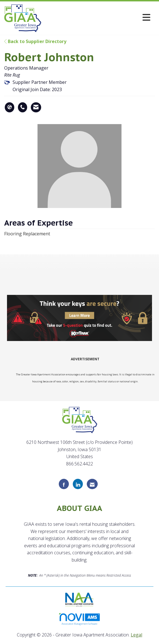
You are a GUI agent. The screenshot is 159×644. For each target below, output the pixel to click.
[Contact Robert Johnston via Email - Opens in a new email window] (36, 107)
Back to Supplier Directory (35, 41)
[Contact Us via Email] (92, 484)
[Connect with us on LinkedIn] (78, 484)
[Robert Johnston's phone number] (23, 107)
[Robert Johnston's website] (10, 107)
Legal (136, 635)
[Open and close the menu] (97, 17)
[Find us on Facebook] (64, 484)
